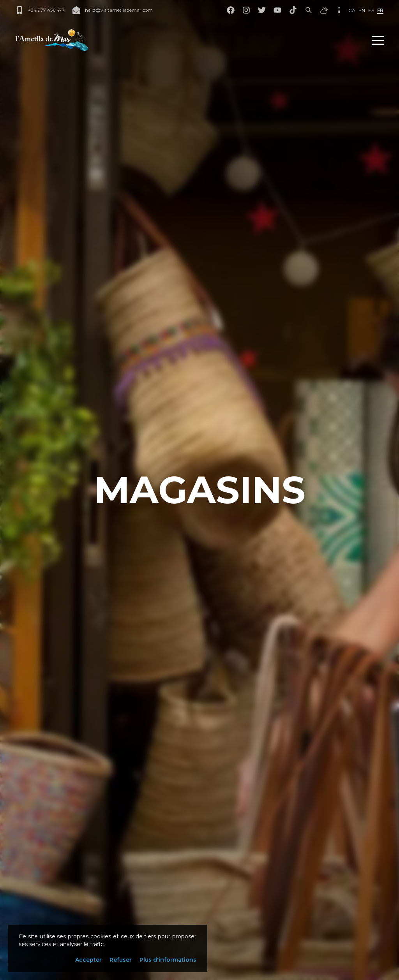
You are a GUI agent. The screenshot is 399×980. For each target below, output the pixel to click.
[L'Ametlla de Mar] (52, 40)
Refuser (121, 960)
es (371, 10)
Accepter (88, 960)
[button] (378, 40)
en (362, 10)
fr (380, 10)
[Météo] (324, 10)
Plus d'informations (168, 960)
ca (352, 10)
